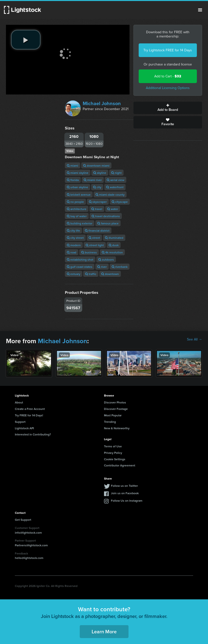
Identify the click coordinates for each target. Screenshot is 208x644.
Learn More (104, 631)
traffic (91, 274)
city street (75, 238)
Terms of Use (113, 446)
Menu (200, 10)
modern (74, 245)
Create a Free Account (30, 409)
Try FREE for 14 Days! (29, 415)
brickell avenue (79, 195)
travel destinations (106, 216)
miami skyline (78, 173)
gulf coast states (80, 267)
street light (95, 245)
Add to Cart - (168, 76)
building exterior (80, 223)
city (97, 187)
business (89, 252)
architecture (77, 209)
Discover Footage (116, 409)
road (72, 252)
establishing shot (80, 260)
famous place (108, 223)
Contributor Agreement (120, 465)
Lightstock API (24, 428)
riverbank (120, 267)
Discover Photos (115, 402)
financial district (97, 230)
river (102, 267)
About (19, 402)
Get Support (23, 520)
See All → (195, 339)
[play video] (26, 40)
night (116, 173)
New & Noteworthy (117, 428)
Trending (110, 422)
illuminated (114, 238)
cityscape (120, 202)
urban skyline (78, 187)
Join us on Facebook (125, 493)
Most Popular (113, 415)
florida (73, 180)
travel (97, 209)
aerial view (116, 180)
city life (73, 230)
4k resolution (112, 252)
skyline (100, 173)
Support (20, 422)
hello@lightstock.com (29, 558)
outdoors (106, 260)
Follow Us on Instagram (127, 501)
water (113, 209)
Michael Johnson (102, 103)
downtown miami (96, 166)
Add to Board (168, 108)
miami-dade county (110, 195)
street (94, 238)
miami (73, 166)
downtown (110, 274)
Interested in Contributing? (33, 434)
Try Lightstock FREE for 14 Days (168, 50)
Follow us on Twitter (124, 486)
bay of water (77, 216)
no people (75, 202)
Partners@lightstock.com (31, 545)
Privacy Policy (113, 453)
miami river (93, 180)
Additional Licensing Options (168, 88)
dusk (114, 245)
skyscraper (98, 202)
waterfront (115, 187)
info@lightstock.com (28, 533)
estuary (74, 274)
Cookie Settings (115, 459)
